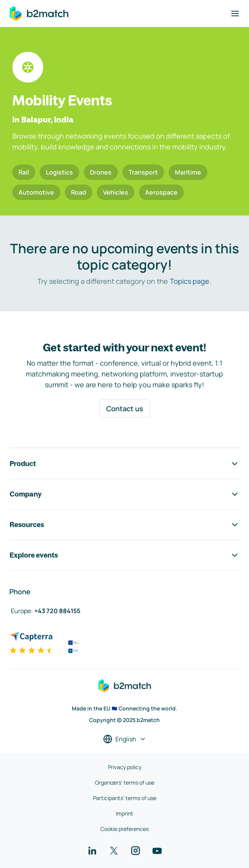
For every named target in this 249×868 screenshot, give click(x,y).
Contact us (125, 409)
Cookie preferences (124, 829)
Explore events (124, 555)
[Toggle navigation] (235, 14)
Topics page (190, 281)
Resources (124, 525)
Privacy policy (125, 767)
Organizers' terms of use (125, 782)
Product (124, 464)
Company (124, 494)
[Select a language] (125, 739)
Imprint (124, 813)
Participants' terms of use (125, 798)
